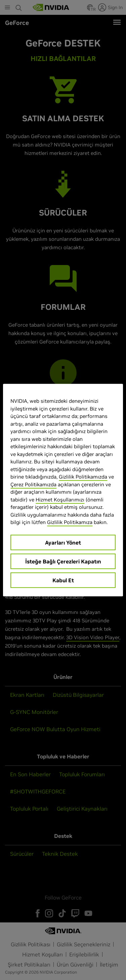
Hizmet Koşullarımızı (60, 499)
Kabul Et (63, 580)
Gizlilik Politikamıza (70, 522)
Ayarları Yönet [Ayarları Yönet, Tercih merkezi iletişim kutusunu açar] (63, 542)
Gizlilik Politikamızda (83, 477)
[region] (63, 490)
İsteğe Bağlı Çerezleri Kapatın (63, 561)
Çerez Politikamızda (33, 484)
